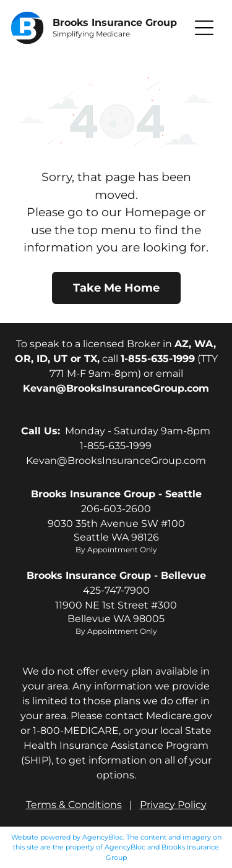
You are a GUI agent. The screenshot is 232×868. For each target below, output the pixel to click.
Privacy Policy (173, 805)
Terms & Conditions (74, 805)
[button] (204, 28)
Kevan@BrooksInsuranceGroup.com (116, 461)
